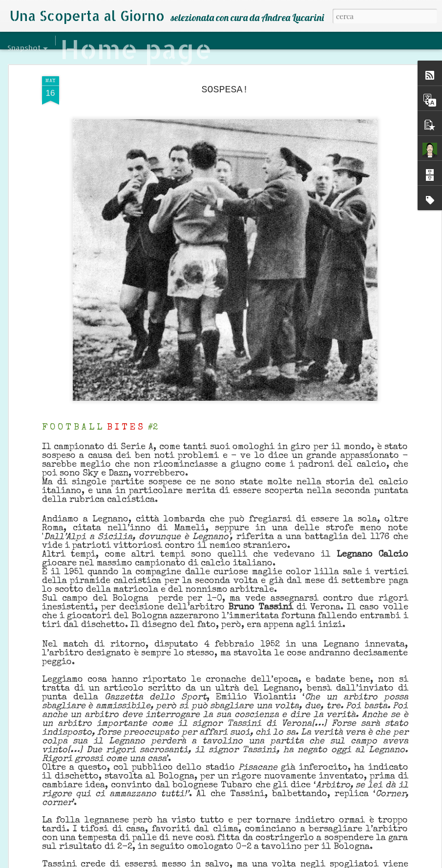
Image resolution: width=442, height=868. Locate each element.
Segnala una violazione (299, 862)
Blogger (259, 862)
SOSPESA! (225, 78)
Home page (136, 49)
